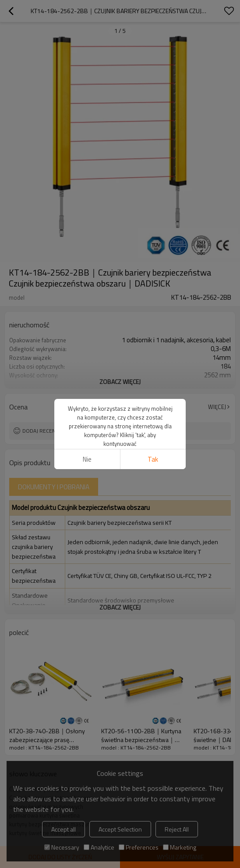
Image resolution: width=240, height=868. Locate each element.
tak (153, 459)
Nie (87, 459)
